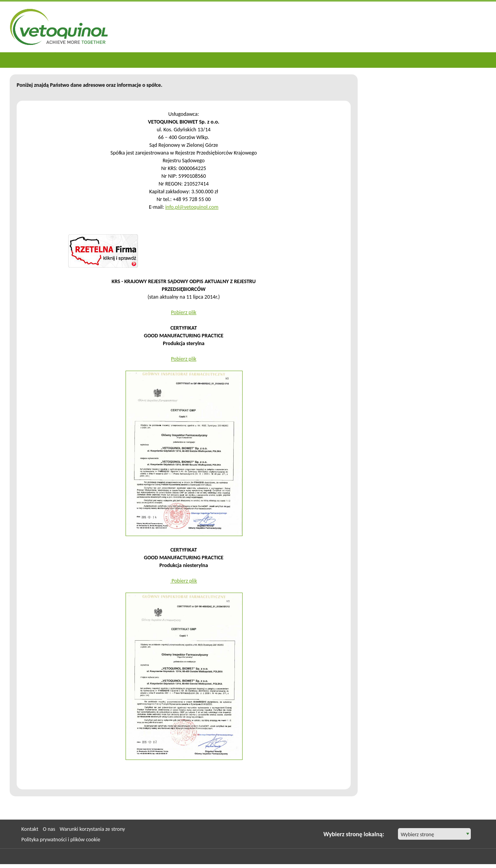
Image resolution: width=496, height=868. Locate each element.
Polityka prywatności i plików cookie (61, 840)
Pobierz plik (184, 312)
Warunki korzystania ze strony (92, 829)
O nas (49, 829)
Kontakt (30, 829)
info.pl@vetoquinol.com (192, 207)
